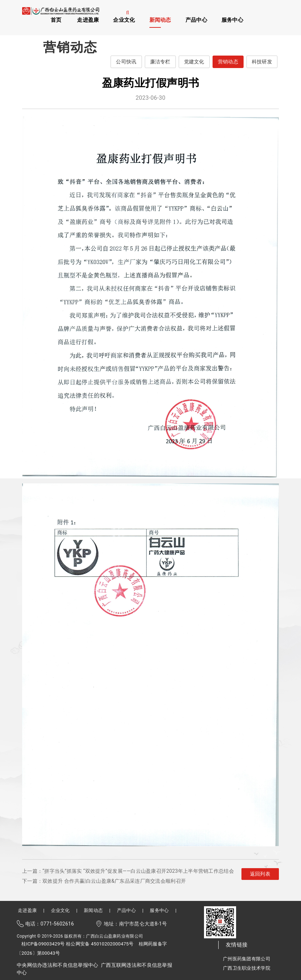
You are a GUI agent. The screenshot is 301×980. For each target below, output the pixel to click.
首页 (56, 20)
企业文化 (124, 20)
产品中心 (196, 20)
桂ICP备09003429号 (43, 944)
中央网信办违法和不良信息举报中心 (57, 965)
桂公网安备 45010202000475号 (100, 944)
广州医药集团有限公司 (247, 959)
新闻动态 (160, 20)
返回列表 (260, 874)
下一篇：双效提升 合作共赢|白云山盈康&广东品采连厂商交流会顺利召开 (104, 881)
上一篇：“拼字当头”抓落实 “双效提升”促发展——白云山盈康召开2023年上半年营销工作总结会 (128, 871)
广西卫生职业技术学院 (247, 968)
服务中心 (232, 20)
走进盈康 (88, 20)
